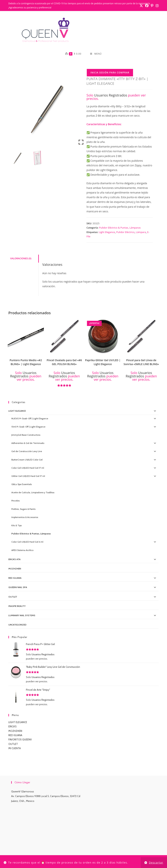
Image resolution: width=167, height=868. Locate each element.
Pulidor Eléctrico (125, 232)
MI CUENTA (15, 748)
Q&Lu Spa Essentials (22, 484)
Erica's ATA (14, 559)
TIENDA (39, 851)
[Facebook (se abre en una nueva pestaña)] (147, 6)
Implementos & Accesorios (25, 517)
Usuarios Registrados (111, 95)
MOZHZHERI (15, 569)
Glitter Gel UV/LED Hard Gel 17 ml (28, 476)
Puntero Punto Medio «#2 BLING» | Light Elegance (26, 362)
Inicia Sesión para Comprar (110, 73)
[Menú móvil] (96, 54)
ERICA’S (13, 726)
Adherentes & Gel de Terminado (28, 443)
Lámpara (141, 232)
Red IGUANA (15, 578)
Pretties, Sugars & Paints (23, 509)
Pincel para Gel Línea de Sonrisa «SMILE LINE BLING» (141, 362)
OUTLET (13, 597)
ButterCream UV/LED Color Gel (27, 460)
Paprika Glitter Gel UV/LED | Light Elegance (103, 362)
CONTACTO (68, 851)
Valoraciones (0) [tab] (21, 258)
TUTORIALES (120, 851)
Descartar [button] (156, 863)
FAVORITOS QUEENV (20, 739)
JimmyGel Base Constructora (26, 435)
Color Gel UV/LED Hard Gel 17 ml (28, 468)
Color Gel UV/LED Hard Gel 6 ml (27, 542)
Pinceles (15, 501)
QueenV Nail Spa (18, 587)
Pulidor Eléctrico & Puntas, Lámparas (120, 228)
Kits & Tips (17, 525)
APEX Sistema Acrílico (22, 550)
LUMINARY (105, 851)
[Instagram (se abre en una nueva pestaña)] (157, 6)
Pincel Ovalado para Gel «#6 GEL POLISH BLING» (64, 362)
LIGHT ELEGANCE (18, 722)
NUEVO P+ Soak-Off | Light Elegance (30, 418)
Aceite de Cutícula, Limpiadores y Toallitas (33, 492)
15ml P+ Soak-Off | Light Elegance (28, 427)
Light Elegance (107, 232)
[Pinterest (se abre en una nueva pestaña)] (152, 6)
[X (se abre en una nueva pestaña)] (141, 6)
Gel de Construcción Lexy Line (27, 451)
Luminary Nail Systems (22, 615)
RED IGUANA (15, 735)
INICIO (28, 851)
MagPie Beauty (17, 606)
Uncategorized (17, 625)
